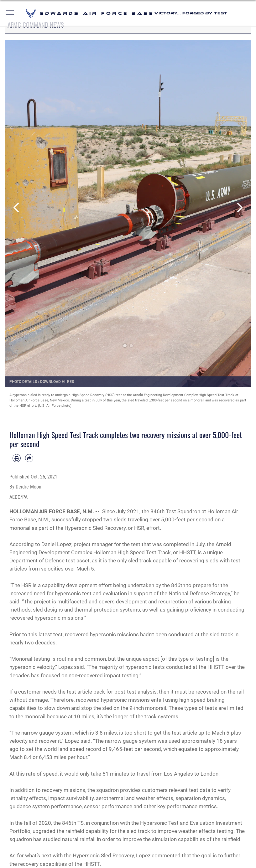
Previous (17, 208)
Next (239, 208)
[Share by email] (29, 458)
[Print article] (17, 458)
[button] (10, 13)
